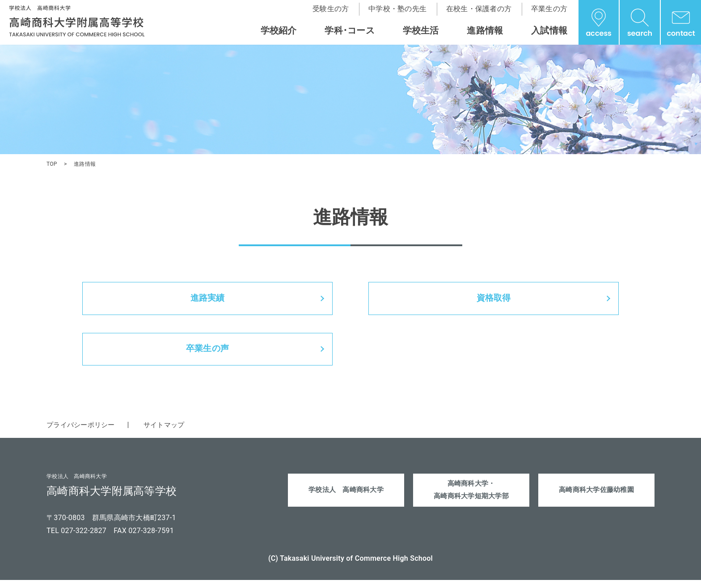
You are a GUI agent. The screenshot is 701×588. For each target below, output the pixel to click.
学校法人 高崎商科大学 (346, 499)
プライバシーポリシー (83, 432)
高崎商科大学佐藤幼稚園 (597, 499)
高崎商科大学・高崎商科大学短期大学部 (471, 499)
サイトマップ (170, 432)
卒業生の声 (207, 355)
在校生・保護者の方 (479, 9)
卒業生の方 (549, 9)
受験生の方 (331, 9)
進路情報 (485, 30)
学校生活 (421, 30)
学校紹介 (279, 30)
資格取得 (494, 300)
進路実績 (208, 300)
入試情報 (549, 30)
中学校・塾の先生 (397, 9)
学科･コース (350, 30)
